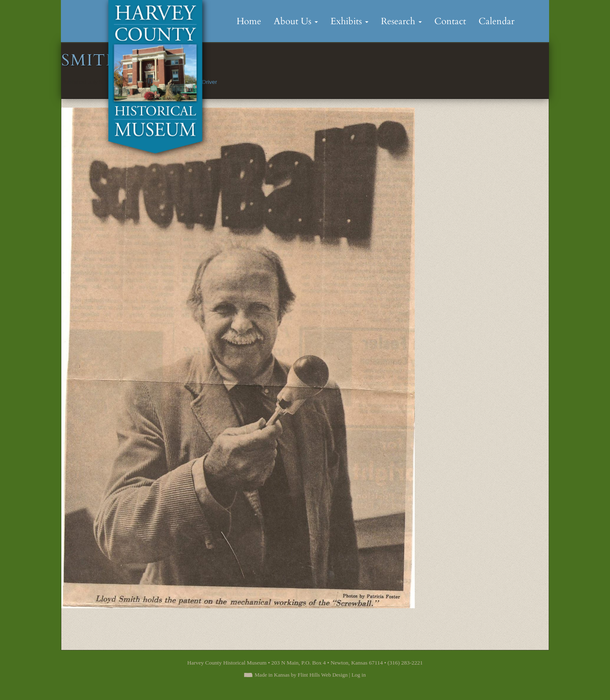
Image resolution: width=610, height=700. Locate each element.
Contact (450, 21)
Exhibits (349, 21)
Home (249, 21)
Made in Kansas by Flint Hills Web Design (301, 675)
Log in (358, 675)
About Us (296, 21)
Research (401, 21)
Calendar (497, 21)
